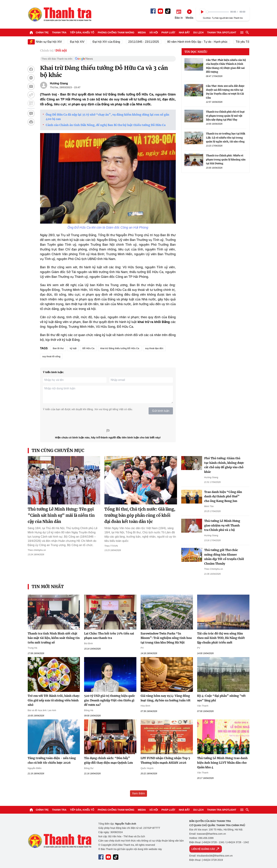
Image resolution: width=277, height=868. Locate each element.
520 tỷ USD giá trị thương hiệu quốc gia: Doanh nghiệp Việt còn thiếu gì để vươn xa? (110, 700)
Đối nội (61, 50)
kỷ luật (73, 348)
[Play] (202, 12)
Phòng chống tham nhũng (116, 32)
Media (142, 32)
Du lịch (198, 32)
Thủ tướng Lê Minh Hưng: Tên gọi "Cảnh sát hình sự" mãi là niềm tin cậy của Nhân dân (61, 515)
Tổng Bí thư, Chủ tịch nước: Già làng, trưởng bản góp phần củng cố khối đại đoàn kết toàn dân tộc (140, 515)
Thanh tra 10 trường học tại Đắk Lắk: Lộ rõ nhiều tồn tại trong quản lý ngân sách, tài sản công (226, 138)
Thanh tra (59, 32)
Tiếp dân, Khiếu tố (82, 32)
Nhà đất (184, 32)
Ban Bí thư (58, 348)
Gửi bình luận (161, 411)
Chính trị (42, 32)
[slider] (218, 12)
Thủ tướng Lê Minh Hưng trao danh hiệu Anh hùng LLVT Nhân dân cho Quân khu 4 (222, 763)
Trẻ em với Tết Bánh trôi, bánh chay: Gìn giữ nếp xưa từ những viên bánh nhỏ (54, 700)
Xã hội (154, 32)
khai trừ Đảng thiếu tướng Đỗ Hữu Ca (120, 348)
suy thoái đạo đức (154, 348)
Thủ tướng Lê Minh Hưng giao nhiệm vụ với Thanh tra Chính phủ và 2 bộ (222, 525)
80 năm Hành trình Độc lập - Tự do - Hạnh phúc (204, 42)
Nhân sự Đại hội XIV (56, 42)
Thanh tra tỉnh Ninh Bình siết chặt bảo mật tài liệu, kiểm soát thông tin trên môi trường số (54, 638)
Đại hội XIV (84, 42)
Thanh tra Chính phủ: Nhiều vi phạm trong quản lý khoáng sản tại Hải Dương (226, 159)
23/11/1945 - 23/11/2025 (151, 42)
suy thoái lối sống (51, 356)
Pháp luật (168, 32)
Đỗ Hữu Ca (88, 348)
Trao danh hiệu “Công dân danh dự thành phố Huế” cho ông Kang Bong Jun (223, 496)
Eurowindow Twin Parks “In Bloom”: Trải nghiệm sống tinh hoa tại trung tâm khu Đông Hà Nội (166, 638)
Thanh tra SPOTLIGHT (222, 32)
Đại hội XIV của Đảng (113, 42)
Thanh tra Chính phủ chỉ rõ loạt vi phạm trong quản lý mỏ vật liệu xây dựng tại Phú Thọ (225, 116)
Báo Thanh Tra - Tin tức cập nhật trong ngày (60, 14)
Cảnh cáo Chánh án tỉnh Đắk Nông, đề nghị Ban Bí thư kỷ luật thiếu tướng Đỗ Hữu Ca (106, 125)
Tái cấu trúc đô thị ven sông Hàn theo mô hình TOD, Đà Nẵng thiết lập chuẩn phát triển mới (221, 638)
